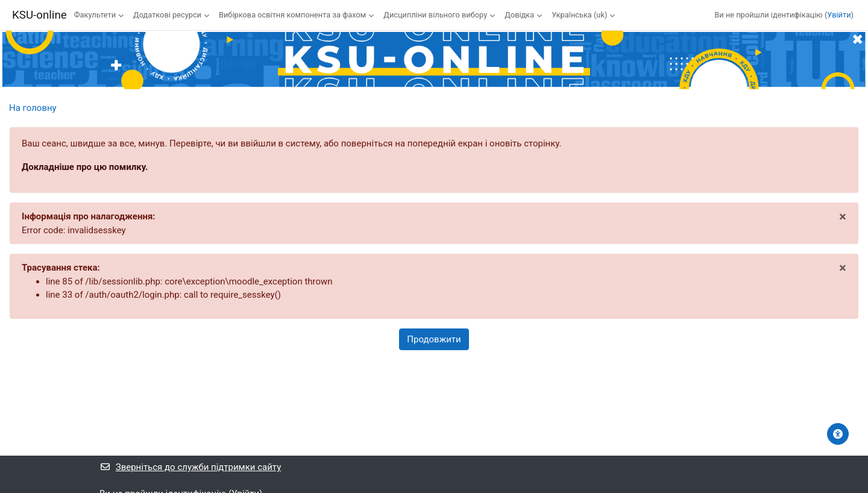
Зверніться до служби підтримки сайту (190, 467)
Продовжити (434, 339)
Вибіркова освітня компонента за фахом (292, 15)
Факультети (95, 15)
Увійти (839, 15)
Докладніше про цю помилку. (85, 167)
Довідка (519, 15)
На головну (33, 108)
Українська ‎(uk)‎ (579, 15)
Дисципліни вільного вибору (435, 15)
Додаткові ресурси (167, 15)
